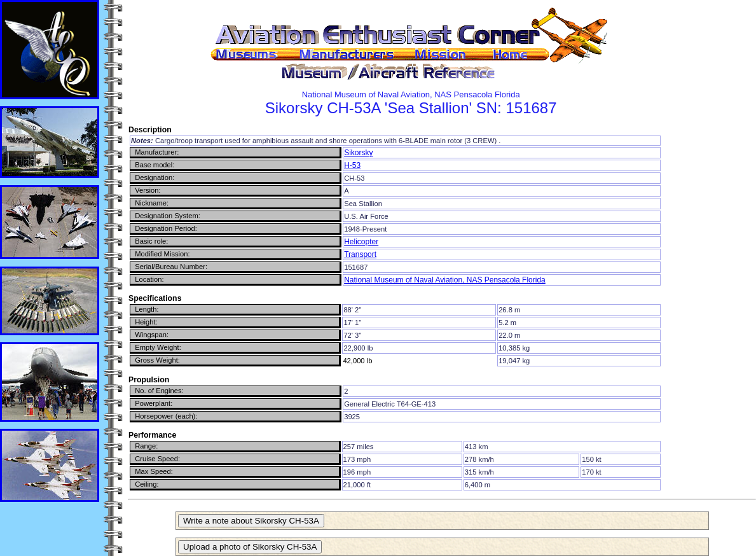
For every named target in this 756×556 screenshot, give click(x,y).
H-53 (352, 165)
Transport (360, 254)
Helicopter (361, 242)
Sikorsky (358, 153)
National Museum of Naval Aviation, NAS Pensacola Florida (445, 280)
